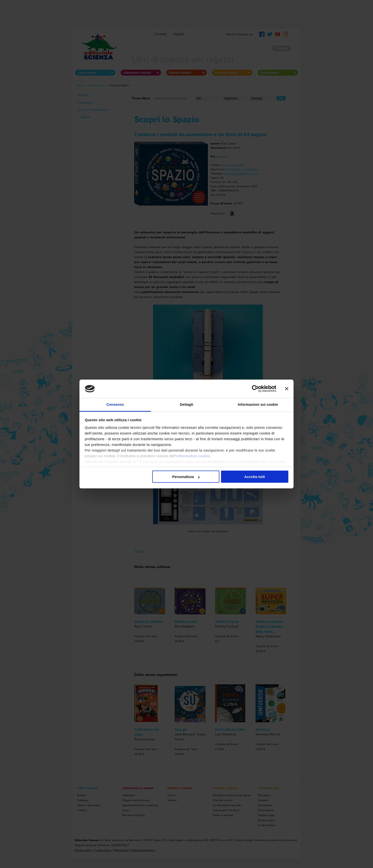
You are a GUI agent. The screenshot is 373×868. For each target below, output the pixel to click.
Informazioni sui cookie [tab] (258, 404)
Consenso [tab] (115, 404)
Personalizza (186, 477)
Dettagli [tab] (186, 404)
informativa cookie (193, 456)
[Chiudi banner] (287, 389)
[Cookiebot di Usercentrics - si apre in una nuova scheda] (255, 389)
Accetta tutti (255, 477)
